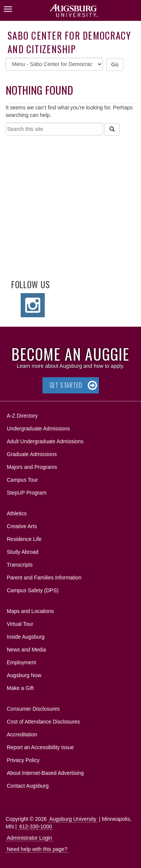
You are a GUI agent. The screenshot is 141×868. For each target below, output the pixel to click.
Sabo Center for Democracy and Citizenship (69, 42)
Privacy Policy (23, 760)
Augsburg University (73, 819)
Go (115, 65)
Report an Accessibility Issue (40, 747)
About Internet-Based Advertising (45, 773)
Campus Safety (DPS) (33, 590)
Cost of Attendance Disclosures (43, 722)
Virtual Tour (20, 624)
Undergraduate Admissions (38, 429)
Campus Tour (22, 480)
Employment (21, 662)
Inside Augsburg (26, 637)
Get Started (66, 385)
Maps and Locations (30, 611)
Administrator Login (30, 838)
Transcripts (20, 565)
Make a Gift (20, 688)
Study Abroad (23, 552)
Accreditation (22, 734)
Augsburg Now (24, 675)
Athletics (17, 513)
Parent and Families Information (44, 578)
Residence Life (24, 539)
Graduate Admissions (32, 454)
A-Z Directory (22, 416)
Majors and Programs (32, 466)
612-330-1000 (36, 827)
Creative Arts (22, 526)
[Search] (112, 129)
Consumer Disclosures (33, 709)
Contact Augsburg (28, 786)
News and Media (26, 650)
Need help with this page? (37, 849)
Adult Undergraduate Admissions (45, 441)
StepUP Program (27, 493)
